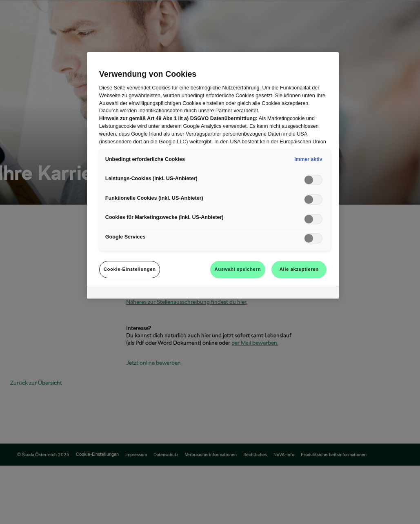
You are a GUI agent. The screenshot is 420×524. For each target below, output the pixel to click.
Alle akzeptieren (299, 269)
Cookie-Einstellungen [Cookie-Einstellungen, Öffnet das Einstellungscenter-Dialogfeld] (130, 269)
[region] (213, 175)
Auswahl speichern (238, 269)
